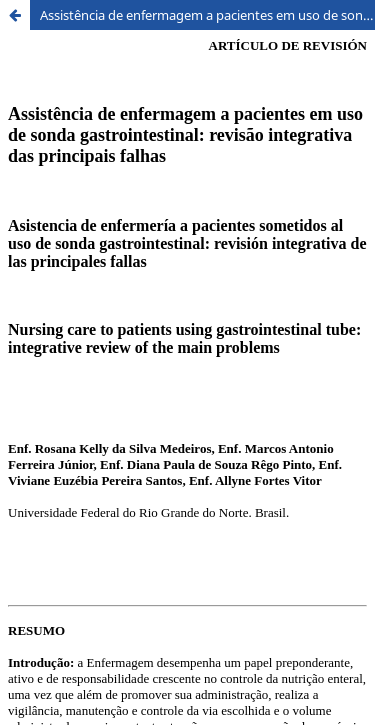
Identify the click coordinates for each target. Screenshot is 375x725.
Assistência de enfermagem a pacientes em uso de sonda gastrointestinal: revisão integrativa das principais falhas (207, 15)
